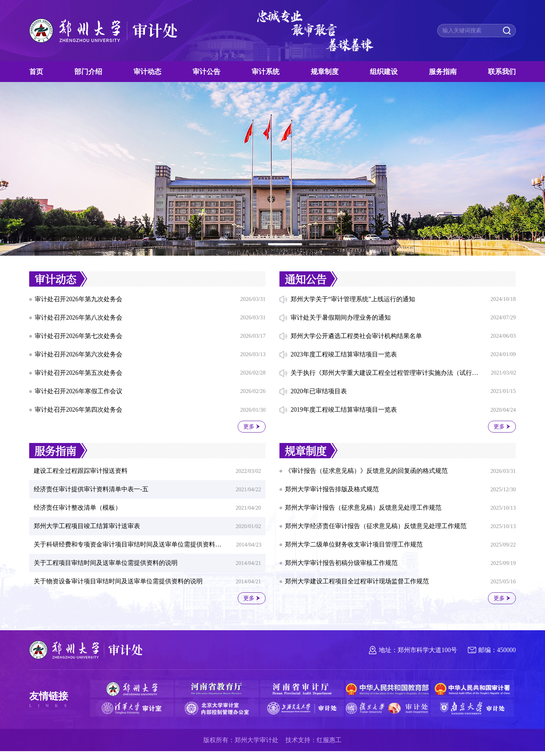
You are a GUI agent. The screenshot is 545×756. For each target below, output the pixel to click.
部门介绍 (88, 72)
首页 (36, 72)
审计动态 (147, 72)
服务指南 (443, 72)
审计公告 (206, 72)
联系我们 (502, 72)
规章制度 (325, 72)
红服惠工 (329, 745)
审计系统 (266, 72)
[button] (227, 244)
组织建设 (384, 72)
